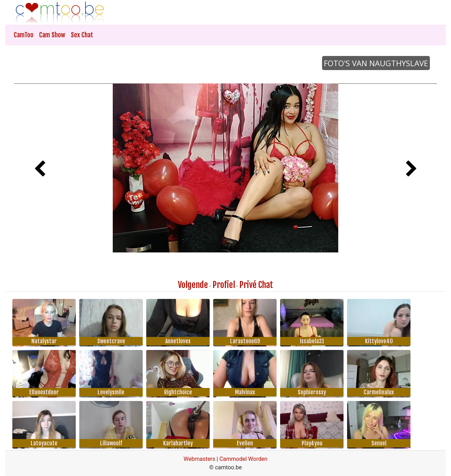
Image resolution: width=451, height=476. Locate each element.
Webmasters (199, 459)
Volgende (193, 285)
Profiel (224, 285)
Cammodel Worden (243, 459)
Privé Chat (256, 285)
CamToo (24, 35)
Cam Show (52, 35)
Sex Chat (82, 35)
